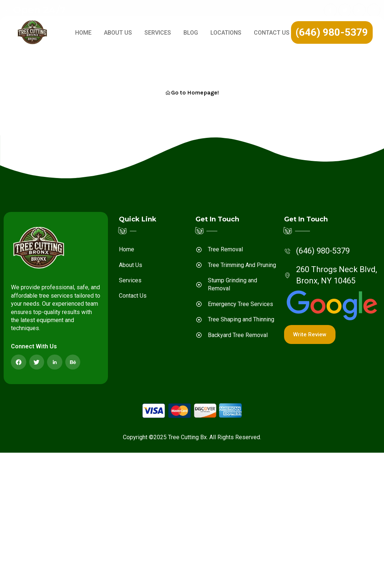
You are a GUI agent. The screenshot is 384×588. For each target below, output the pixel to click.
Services (158, 33)
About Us (118, 33)
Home (83, 33)
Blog (191, 33)
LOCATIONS (226, 33)
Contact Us (272, 33)
